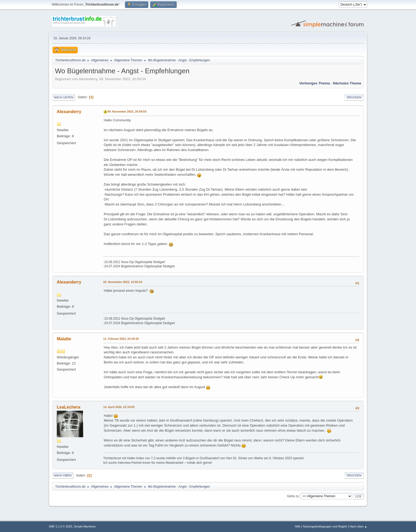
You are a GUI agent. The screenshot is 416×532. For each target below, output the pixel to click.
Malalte (64, 339)
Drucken (354, 97)
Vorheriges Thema (315, 83)
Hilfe (298, 526)
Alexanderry (69, 112)
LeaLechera (69, 407)
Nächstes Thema (347, 83)
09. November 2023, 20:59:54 (127, 111)
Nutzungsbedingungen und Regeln (325, 526)
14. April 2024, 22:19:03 (119, 407)
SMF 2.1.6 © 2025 (60, 526)
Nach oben (63, 475)
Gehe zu (293, 496)
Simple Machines (85, 526)
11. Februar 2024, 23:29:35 (121, 339)
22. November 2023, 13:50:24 (123, 282)
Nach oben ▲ (358, 526)
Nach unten (64, 97)
